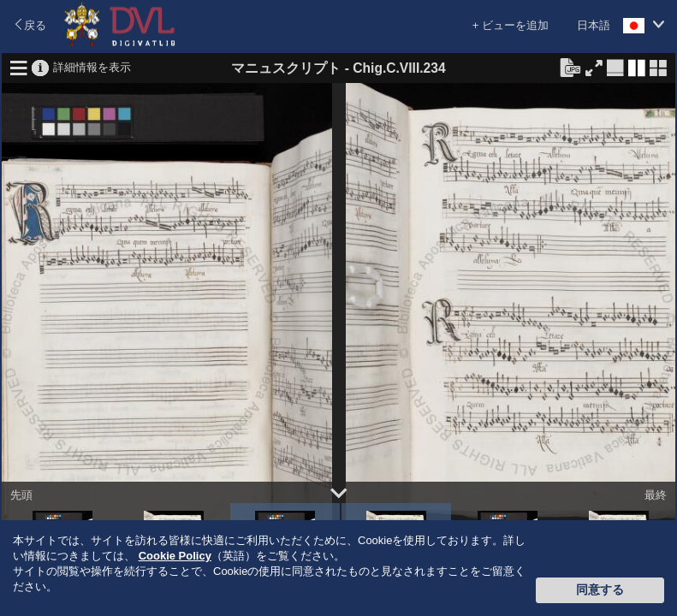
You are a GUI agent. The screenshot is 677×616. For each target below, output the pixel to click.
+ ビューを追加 (511, 25)
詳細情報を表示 (92, 66)
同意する (600, 589)
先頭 (21, 495)
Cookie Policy (175, 556)
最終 (656, 495)
